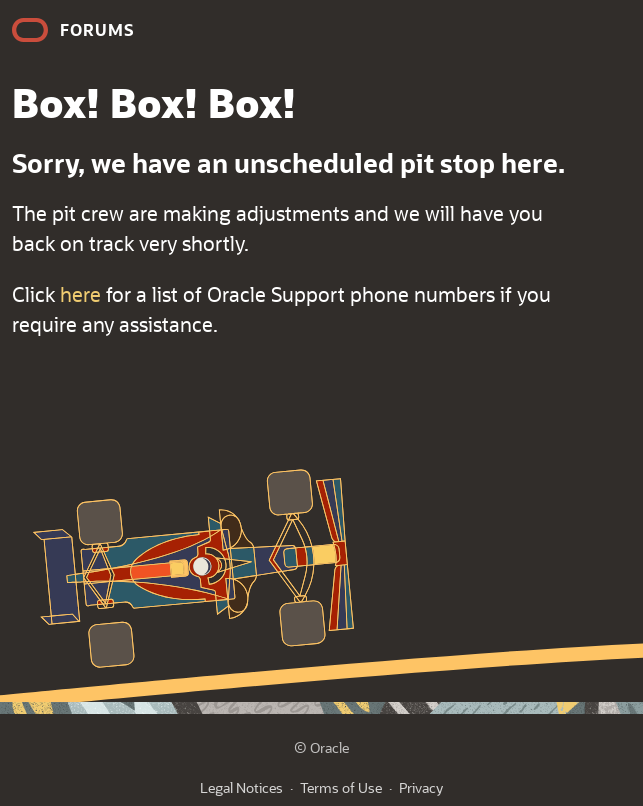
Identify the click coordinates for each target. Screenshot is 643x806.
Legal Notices (241, 787)
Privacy (421, 787)
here (80, 294)
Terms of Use (341, 787)
